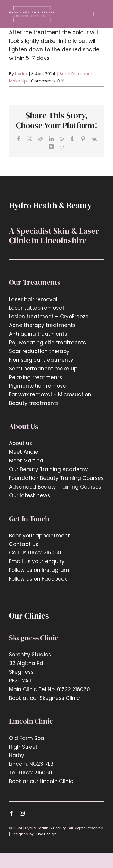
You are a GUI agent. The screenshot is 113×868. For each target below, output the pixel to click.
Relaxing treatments (36, 377)
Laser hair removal (33, 299)
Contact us (24, 544)
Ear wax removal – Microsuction (50, 394)
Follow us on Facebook (38, 579)
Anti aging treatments (38, 334)
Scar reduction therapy (39, 351)
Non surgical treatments (41, 360)
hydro (21, 74)
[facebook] (11, 813)
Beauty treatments (34, 403)
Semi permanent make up (43, 369)
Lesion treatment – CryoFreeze (49, 317)
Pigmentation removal (38, 386)
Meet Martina (26, 461)
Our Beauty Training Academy (49, 469)
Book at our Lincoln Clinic (41, 781)
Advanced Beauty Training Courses (55, 487)
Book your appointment (39, 536)
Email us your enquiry (37, 561)
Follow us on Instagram (39, 570)
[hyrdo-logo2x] (32, 8)
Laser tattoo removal (36, 308)
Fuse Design (46, 834)
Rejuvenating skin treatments (47, 343)
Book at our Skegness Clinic (44, 698)
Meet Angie (24, 452)
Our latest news (30, 495)
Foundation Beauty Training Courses (56, 478)
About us (20, 443)
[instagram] (22, 813)
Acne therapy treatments (42, 325)
